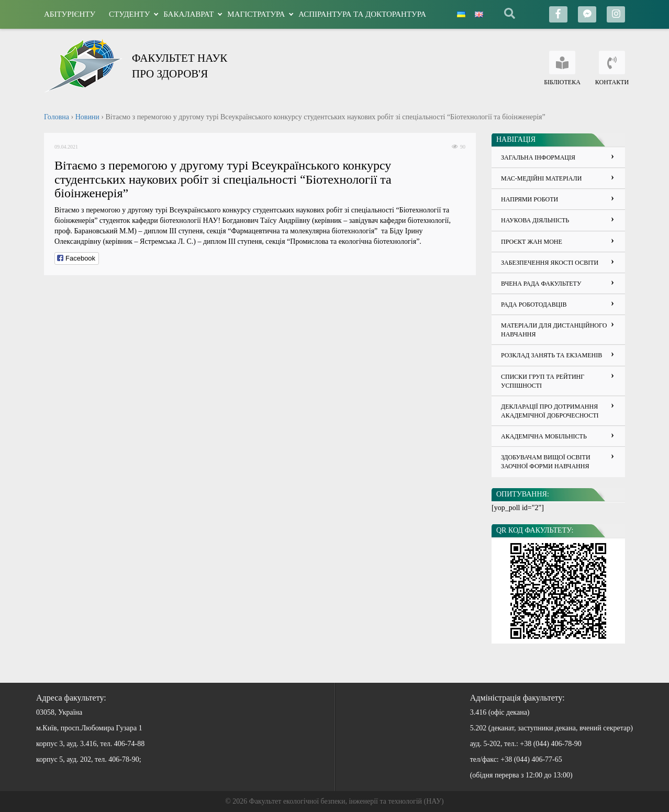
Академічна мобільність (544, 436)
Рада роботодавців (534, 304)
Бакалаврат (188, 14)
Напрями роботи (529, 199)
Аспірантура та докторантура (362, 14)
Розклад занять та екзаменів (551, 355)
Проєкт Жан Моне (532, 242)
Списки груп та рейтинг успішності (543, 381)
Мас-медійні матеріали (541, 178)
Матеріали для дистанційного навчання (554, 330)
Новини (87, 117)
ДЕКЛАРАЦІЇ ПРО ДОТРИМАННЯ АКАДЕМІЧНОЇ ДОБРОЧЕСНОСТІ (550, 411)
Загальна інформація (538, 157)
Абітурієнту (70, 14)
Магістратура (256, 14)
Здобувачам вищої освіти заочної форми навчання (546, 462)
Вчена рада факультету (541, 284)
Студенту (129, 14)
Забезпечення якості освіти (550, 263)
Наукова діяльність (535, 220)
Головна (57, 117)
